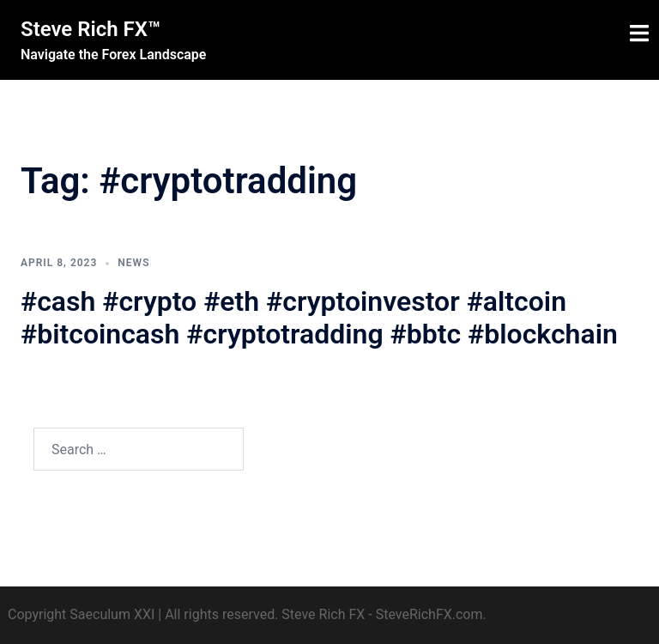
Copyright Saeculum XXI (81, 614)
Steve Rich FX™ (91, 29)
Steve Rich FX (323, 614)
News (133, 263)
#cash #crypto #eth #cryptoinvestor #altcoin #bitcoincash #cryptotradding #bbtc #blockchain (319, 318)
